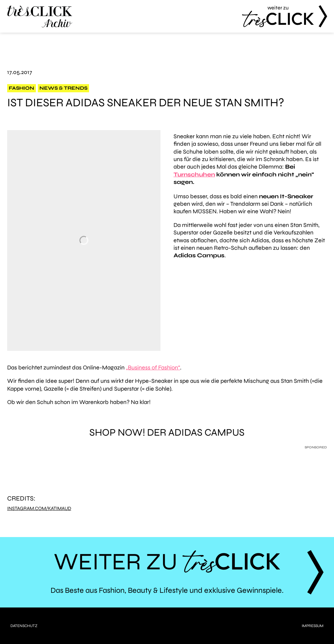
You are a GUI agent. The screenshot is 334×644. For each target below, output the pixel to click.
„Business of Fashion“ (153, 367)
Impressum (313, 626)
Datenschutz (24, 626)
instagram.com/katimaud (39, 509)
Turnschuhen (194, 174)
